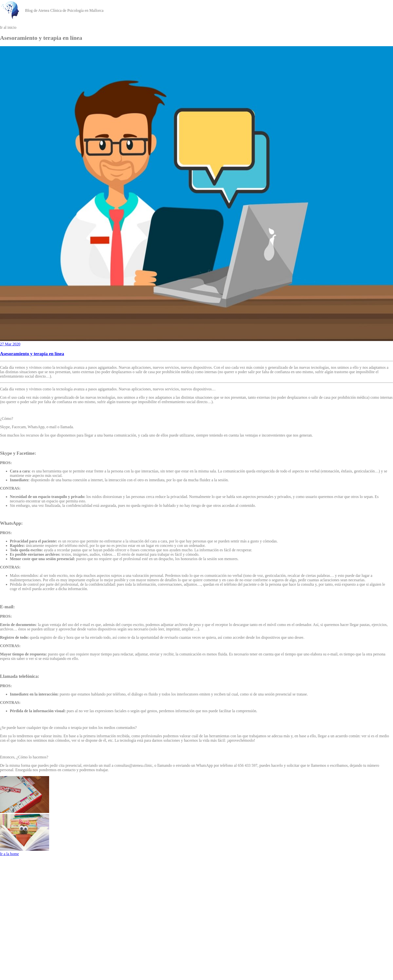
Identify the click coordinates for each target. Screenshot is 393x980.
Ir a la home (9, 854)
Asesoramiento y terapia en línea (32, 354)
